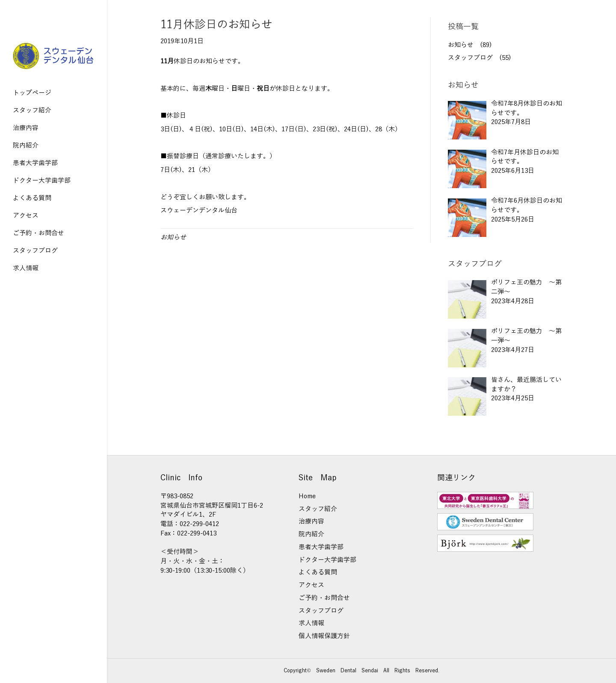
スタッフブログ (35, 251)
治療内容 (26, 128)
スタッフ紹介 (32, 110)
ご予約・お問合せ (38, 233)
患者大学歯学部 (35, 163)
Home (307, 496)
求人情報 (26, 268)
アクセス (26, 216)
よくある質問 (32, 198)
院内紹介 (26, 145)
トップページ (32, 93)
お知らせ (173, 237)
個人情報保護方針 (324, 636)
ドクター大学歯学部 (42, 180)
